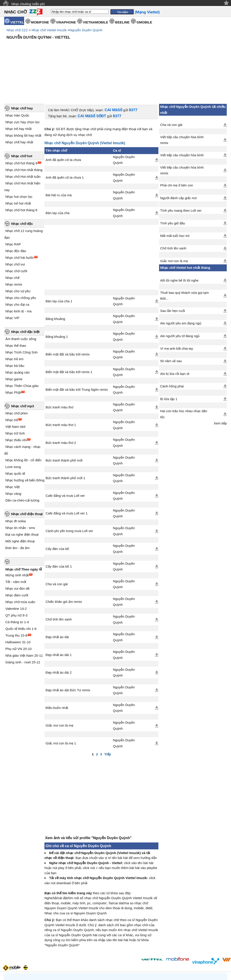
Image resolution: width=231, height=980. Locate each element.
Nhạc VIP (12, 280)
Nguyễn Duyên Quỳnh (86, 30)
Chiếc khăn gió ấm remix (64, 564)
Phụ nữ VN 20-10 (18, 611)
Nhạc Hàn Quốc (17, 77)
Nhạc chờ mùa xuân (20, 564)
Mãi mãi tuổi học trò (175, 198)
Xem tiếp (220, 385)
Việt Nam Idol (15, 389)
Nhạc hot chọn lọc (19, 159)
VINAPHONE (66, 22)
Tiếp (108, 716)
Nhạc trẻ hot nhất (18, 165)
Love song (13, 429)
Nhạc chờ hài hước (20, 220)
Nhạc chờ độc (22, 186)
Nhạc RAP (13, 206)
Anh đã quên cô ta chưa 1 (65, 140)
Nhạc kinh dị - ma (18, 273)
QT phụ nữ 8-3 (16, 577)
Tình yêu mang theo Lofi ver (181, 173)
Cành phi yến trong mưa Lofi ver (69, 493)
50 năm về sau (171, 323)
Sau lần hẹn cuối (173, 273)
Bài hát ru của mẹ (59, 157)
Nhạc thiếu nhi (16, 402)
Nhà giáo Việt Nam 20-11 (24, 617)
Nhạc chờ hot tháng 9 (21, 125)
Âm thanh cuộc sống (21, 301)
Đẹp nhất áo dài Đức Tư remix (68, 652)
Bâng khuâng (55, 281)
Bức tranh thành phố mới (64, 422)
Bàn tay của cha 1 (59, 263)
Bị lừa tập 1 (169, 361)
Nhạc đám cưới (17, 557)
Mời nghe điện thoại (20, 503)
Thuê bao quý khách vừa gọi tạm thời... (185, 258)
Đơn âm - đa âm (17, 510)
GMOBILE (144, 22)
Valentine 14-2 (16, 571)
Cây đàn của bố (57, 511)
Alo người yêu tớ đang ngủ (180, 298)
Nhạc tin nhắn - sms (20, 490)
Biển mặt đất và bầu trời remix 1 (69, 334)
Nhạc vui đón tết (17, 551)
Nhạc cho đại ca (17, 266)
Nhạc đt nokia (16, 483)
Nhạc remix (14, 246)
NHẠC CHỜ (16, 12)
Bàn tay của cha (58, 175)
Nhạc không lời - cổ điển (23, 422)
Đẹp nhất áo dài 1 (59, 617)
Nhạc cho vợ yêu (18, 253)
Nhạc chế (12, 240)
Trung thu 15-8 (16, 597)
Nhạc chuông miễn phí (28, 4)
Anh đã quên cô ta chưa (63, 122)
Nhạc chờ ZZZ (17, 30)
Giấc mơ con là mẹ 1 (61, 705)
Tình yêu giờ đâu (173, 185)
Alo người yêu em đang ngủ (181, 285)
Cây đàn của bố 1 (59, 529)
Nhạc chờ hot (22, 118)
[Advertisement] (115, 54)
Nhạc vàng (13, 456)
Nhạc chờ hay (22, 70)
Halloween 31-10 (18, 604)
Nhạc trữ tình (15, 395)
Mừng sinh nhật (17, 537)
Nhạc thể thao (16, 308)
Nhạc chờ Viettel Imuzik (49, 30)
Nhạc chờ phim (17, 375)
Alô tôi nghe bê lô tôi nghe (179, 242)
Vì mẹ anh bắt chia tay (177, 311)
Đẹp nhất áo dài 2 (59, 635)
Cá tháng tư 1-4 (17, 584)
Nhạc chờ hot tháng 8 (21, 172)
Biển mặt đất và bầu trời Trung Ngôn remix (77, 352)
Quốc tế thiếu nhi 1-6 (21, 591)
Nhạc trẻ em (14, 321)
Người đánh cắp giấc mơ (178, 160)
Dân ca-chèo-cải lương (22, 462)
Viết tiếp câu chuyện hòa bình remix (182, 102)
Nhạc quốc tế (15, 436)
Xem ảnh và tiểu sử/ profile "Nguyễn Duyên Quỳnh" (88, 800)
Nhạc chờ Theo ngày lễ (24, 531)
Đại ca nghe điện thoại (22, 496)
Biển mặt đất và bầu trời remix (68, 316)
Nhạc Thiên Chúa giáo (22, 348)
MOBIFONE (40, 22)
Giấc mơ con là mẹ (59, 687)
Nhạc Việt (13, 449)
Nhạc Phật (13, 354)
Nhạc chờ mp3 (23, 368)
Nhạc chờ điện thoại (27, 476)
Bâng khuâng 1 (57, 299)
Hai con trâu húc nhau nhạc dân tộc (184, 376)
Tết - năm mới (16, 544)
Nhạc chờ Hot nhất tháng (24, 132)
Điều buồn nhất (57, 670)
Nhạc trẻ (12, 382)
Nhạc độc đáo (16, 213)
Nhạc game (14, 341)
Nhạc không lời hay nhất (23, 97)
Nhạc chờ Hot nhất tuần (23, 139)
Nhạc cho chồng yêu (21, 260)
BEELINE (122, 22)
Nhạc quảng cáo (18, 334)
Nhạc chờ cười (16, 233)
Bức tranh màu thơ (59, 369)
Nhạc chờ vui (15, 226)
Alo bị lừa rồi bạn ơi (175, 336)
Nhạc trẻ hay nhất (18, 91)
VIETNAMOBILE (96, 22)
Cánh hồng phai (172, 348)
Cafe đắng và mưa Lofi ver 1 (67, 475)
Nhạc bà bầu (15, 328)
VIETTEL (17, 22)
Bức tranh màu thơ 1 (61, 387)
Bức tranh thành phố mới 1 (65, 440)
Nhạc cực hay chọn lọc (23, 84)
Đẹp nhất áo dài (57, 599)
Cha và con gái (57, 546)
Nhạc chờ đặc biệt (25, 294)
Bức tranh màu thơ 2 (61, 405)
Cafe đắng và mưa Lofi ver (65, 458)
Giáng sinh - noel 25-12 (23, 624)
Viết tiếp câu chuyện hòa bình (182, 117)
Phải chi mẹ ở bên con (177, 147)
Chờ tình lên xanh (59, 581)
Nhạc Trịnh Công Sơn (21, 314)
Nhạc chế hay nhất (19, 104)
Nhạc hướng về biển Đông (25, 442)
